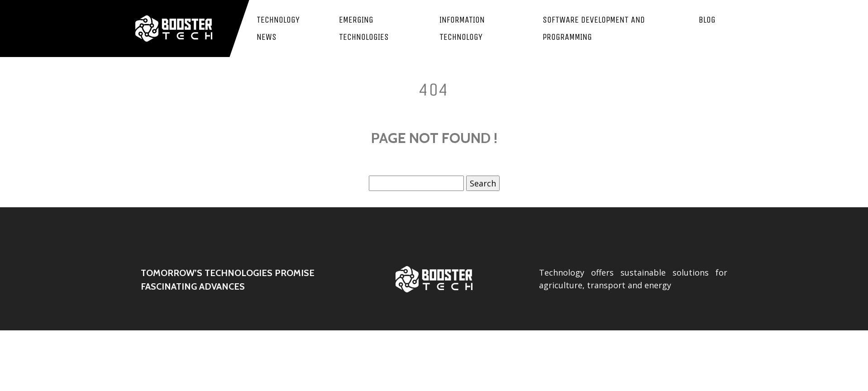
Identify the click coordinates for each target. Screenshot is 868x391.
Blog (707, 20)
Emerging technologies (364, 28)
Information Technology (462, 28)
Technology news (278, 28)
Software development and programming (594, 28)
